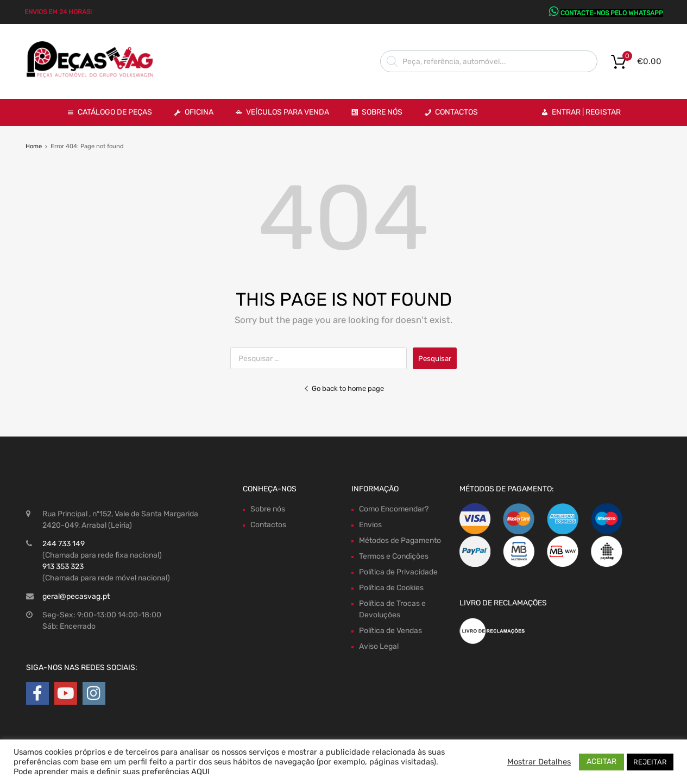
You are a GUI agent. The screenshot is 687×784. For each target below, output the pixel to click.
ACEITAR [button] (601, 761)
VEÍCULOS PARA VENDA (288, 112)
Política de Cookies (391, 588)
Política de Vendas (390, 631)
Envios (370, 525)
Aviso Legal (379, 646)
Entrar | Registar (586, 112)
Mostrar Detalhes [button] (539, 762)
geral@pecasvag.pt (76, 596)
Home (34, 146)
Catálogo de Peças (115, 112)
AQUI (200, 772)
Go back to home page (344, 388)
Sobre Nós (382, 112)
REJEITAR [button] (650, 762)
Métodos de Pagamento (400, 540)
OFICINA (199, 112)
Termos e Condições (394, 556)
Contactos (456, 112)
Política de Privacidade (398, 572)
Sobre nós (268, 509)
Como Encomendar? (394, 509)
